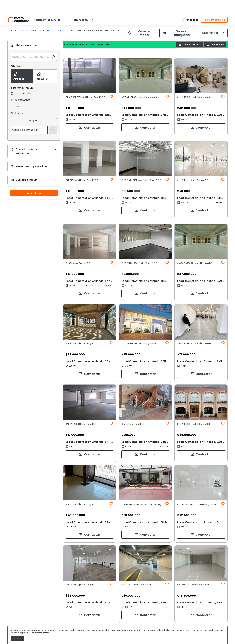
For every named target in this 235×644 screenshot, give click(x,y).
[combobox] (29, 55)
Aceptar (17, 639)
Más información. (39, 633)
